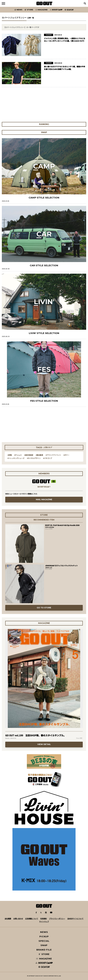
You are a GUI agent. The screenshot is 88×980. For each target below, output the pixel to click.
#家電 (10, 455)
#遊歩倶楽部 (29, 455)
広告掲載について (32, 919)
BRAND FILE (44, 950)
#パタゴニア (48, 458)
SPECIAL (44, 941)
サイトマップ (44, 922)
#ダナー (66, 455)
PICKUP (44, 937)
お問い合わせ (18, 919)
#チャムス (18, 455)
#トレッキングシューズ (16, 458)
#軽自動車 (39, 455)
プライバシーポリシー (57, 919)
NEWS (44, 932)
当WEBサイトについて (75, 919)
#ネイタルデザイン (34, 458)
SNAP (44, 945)
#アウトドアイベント (53, 455)
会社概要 (8, 919)
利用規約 (44, 919)
